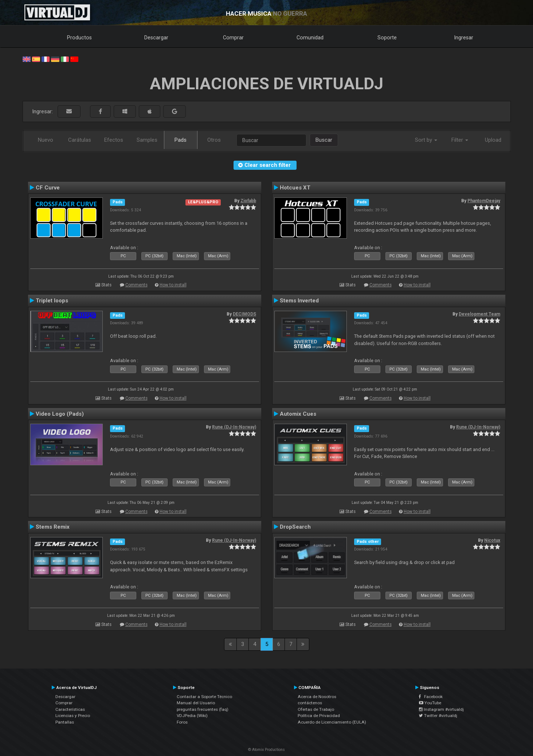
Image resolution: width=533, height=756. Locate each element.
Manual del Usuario (196, 703)
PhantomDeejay (484, 201)
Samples (147, 140)
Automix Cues (298, 414)
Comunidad (310, 38)
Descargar (156, 38)
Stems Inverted (299, 301)
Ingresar (464, 38)
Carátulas (80, 140)
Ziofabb (248, 201)
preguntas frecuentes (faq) (203, 709)
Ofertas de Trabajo (316, 709)
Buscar (324, 140)
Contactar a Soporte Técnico (204, 697)
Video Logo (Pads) (60, 414)
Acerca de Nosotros (317, 697)
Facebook (431, 697)
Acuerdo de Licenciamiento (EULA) (332, 722)
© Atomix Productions (266, 750)
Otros (214, 140)
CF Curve (48, 188)
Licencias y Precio (73, 716)
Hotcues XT (295, 188)
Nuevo (46, 140)
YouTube (430, 703)
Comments (136, 285)
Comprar (233, 38)
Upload (493, 140)
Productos (79, 38)
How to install (173, 285)
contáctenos (310, 703)
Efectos (114, 140)
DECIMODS (244, 314)
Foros (182, 722)
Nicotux (492, 540)
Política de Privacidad (319, 716)
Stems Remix (53, 527)
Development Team (479, 314)
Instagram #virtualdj (441, 709)
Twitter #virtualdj (438, 716)
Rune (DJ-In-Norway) (234, 427)
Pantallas (65, 722)
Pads (181, 140)
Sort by (426, 140)
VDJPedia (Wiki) (192, 716)
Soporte (387, 38)
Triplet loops (52, 301)
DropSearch (295, 527)
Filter (460, 140)
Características (70, 709)
